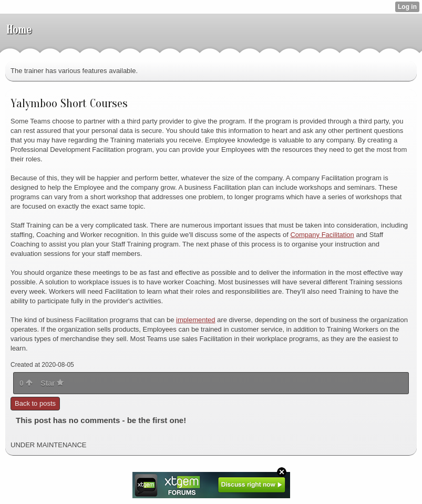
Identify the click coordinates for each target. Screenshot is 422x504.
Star (52, 383)
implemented (195, 320)
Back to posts (35, 403)
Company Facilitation (322, 235)
